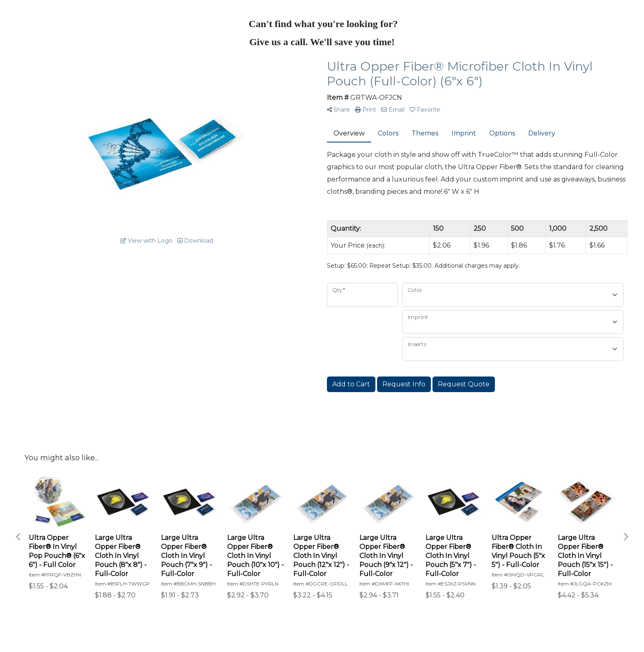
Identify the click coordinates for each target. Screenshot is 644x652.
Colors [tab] (388, 133)
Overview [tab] (349, 133)
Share (338, 110)
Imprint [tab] (464, 133)
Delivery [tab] (542, 133)
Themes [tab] (425, 133)
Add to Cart (351, 384)
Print (366, 110)
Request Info (404, 384)
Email (393, 110)
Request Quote (464, 384)
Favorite (425, 110)
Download (195, 241)
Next (626, 537)
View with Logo (146, 241)
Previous (18, 537)
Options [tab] (502, 133)
